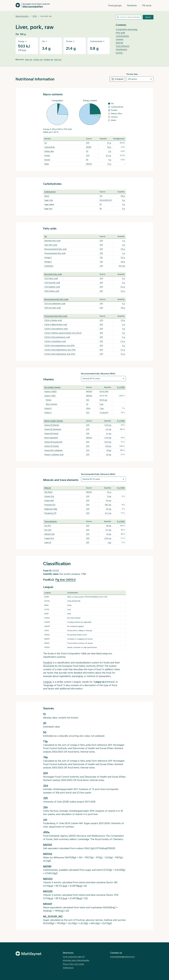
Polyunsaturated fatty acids (55, 253)
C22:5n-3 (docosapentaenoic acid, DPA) (60, 350)
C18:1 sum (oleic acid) (52, 308)
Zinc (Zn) (48, 530)
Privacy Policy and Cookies (74, 964)
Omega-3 (48, 257)
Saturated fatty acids (52, 241)
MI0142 (89, 164)
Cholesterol (49, 266)
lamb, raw (29, 60)
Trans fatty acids (51, 245)
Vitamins (120, 39)
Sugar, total (49, 200)
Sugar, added (49, 204)
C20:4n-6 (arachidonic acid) (55, 341)
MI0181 (89, 147)
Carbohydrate (50, 147)
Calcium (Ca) (49, 496)
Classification (121, 49)
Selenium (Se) (49, 534)
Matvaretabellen (33, 6)
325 (88, 542)
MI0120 (89, 492)
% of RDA (121, 387)
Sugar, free (48, 209)
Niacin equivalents (51, 438)
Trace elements (123, 46)
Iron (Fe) (48, 526)
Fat (46, 143)
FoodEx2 (48, 663)
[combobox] (129, 17)
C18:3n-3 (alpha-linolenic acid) (56, 324)
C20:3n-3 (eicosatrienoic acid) (56, 329)
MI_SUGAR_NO (106, 200)
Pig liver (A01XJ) (65, 580)
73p (101, 257)
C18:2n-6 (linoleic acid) (53, 320)
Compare (117, 79)
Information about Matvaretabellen (76, 960)
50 (87, 151)
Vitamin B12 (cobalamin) (53, 450)
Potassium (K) (50, 505)
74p (101, 262)
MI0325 (89, 391)
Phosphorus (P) (50, 513)
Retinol (49, 400)
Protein (47, 155)
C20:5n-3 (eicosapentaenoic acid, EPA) (59, 345)
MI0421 (89, 438)
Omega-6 (48, 262)
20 (87, 404)
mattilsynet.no (68, 968)
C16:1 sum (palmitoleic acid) (55, 304)
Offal (34, 16)
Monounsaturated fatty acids (55, 249)
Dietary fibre (49, 151)
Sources (119, 53)
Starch (47, 196)
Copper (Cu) (49, 538)
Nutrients (132, 5)
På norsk (147, 5)
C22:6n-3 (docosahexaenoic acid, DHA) (60, 354)
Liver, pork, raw (46, 16)
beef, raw (58, 60)
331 (101, 196)
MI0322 (89, 396)
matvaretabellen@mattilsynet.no (122, 957)
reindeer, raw (49, 60)
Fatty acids (120, 33)
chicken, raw (38, 60)
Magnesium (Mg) (51, 509)
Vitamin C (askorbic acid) (54, 454)
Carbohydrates (122, 36)
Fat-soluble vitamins (52, 387)
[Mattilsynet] (28, 954)
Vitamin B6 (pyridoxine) (53, 442)
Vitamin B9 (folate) (52, 446)
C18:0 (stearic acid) (52, 291)
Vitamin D (48, 408)
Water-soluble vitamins (54, 421)
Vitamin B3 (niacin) (51, 433)
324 (88, 413)
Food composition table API (74, 957)
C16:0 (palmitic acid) (52, 287)
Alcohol (47, 160)
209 (88, 143)
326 (88, 400)
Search (148, 17)
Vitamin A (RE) (50, 396)
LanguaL (48, 682)
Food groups (115, 5)
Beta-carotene (51, 404)
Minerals (119, 43)
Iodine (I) (48, 542)
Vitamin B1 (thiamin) (52, 425)
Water (47, 164)
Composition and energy (127, 29)
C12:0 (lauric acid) (51, 278)
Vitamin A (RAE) (50, 391)
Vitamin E (48, 413)
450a (88, 408)
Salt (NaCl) (48, 492)
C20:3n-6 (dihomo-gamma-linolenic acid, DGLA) (63, 333)
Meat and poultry (22, 16)
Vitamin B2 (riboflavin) (53, 429)
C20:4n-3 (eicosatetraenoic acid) (57, 337)
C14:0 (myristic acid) (52, 283)
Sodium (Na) (49, 500)
